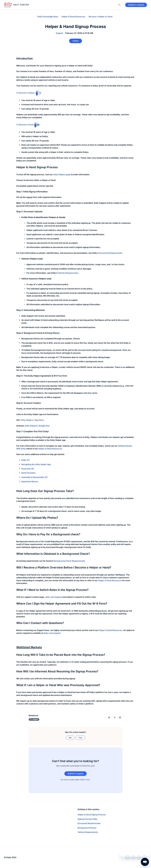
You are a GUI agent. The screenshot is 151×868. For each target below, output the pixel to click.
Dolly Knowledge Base (48, 17)
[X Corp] (115, 718)
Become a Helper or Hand (100, 17)
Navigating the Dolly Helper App (36, 465)
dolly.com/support (52, 634)
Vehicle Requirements (68, 274)
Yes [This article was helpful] (80, 738)
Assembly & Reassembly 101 (34, 478)
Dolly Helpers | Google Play (37, 427)
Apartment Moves (30, 482)
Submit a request (136, 6)
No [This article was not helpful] (70, 738)
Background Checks (87, 829)
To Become (22, 125)
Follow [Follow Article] (76, 41)
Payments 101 (28, 469)
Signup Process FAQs (87, 820)
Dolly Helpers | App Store (32, 421)
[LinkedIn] (120, 718)
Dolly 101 (25, 461)
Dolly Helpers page (62, 175)
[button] (120, 6)
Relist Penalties (28, 474)
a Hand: (34, 125)
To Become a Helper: (29, 93)
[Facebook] (109, 718)
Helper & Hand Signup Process (92, 816)
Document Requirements (111, 254)
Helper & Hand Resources (73, 17)
